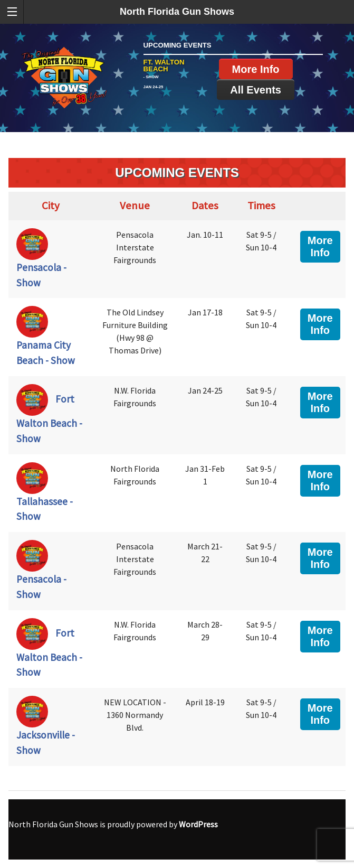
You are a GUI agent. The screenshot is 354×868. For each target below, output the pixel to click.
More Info (256, 69)
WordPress (198, 824)
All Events (256, 90)
